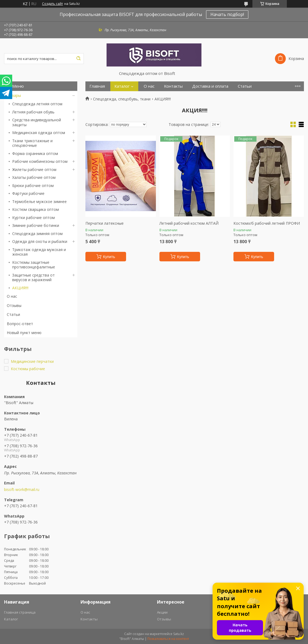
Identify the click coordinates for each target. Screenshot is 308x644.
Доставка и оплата (210, 86)
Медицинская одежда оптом (39, 133)
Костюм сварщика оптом (36, 209)
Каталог (122, 86)
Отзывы (14, 305)
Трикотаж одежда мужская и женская (39, 252)
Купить (109, 257)
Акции (162, 612)
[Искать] (78, 59)
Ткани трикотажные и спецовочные (32, 143)
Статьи (13, 314)
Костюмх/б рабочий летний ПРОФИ (267, 223)
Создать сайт (52, 4)
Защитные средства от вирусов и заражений (33, 277)
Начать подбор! (227, 14)
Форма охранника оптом (35, 153)
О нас (12, 296)
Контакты (173, 86)
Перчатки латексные (105, 223)
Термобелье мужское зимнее (39, 202)
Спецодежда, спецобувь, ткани (122, 99)
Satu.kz (179, 634)
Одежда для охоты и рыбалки (40, 241)
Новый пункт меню (24, 333)
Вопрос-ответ (20, 324)
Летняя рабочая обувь (33, 112)
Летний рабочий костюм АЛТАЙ (189, 223)
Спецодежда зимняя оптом (37, 234)
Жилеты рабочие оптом (34, 169)
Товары (14, 95)
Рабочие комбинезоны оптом (40, 161)
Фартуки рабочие (28, 193)
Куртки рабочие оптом (33, 218)
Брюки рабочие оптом (33, 185)
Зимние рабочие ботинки (36, 225)
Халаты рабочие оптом (34, 177)
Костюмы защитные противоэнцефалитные (34, 265)
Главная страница (20, 612)
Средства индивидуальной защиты (37, 122)
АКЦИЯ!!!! (20, 288)
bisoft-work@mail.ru (22, 490)
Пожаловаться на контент (168, 639)
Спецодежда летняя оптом (37, 104)
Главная (97, 86)
